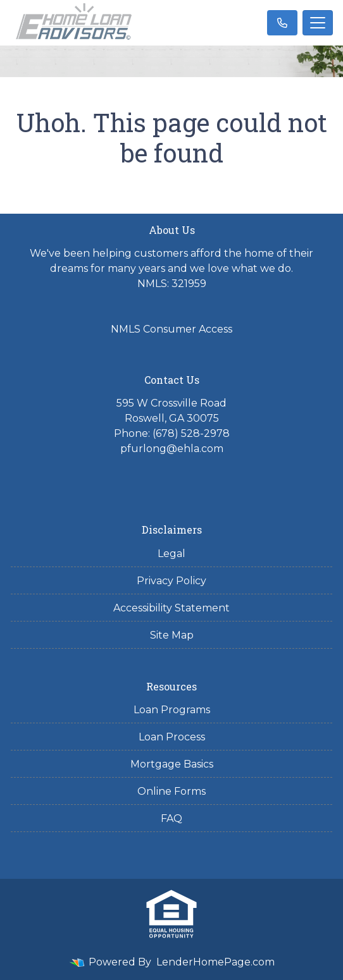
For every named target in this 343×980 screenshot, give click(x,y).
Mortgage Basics (172, 764)
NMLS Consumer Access (171, 329)
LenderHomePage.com (215, 962)
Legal (171, 554)
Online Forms (171, 791)
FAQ (171, 818)
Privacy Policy (171, 581)
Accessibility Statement (171, 608)
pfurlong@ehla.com (172, 449)
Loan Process (172, 737)
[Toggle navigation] (318, 23)
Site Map (172, 635)
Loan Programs (172, 710)
